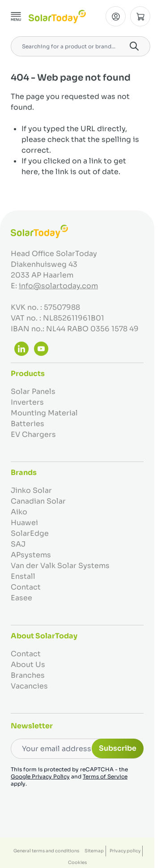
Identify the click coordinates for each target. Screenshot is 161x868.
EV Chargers (33, 434)
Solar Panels (33, 391)
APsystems (31, 555)
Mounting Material (44, 413)
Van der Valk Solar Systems (60, 566)
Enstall (23, 576)
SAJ (18, 544)
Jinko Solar (31, 490)
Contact (26, 587)
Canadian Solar (38, 501)
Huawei (24, 523)
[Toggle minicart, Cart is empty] (140, 16)
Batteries (28, 424)
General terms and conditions (46, 851)
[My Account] (116, 16)
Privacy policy (125, 851)
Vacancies (29, 686)
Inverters (27, 402)
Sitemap (94, 851)
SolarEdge (30, 533)
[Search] (134, 46)
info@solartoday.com (58, 286)
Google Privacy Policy (40, 776)
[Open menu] (16, 17)
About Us (28, 665)
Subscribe (118, 748)
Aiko (19, 512)
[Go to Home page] (57, 17)
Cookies (77, 862)
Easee (21, 598)
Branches (28, 675)
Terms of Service (105, 776)
